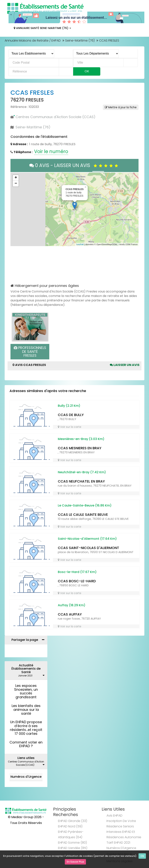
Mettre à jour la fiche (121, 107)
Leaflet (80, 244)
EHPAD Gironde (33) (73, 821)
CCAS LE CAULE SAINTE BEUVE (83, 515)
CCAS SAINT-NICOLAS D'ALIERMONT (88, 548)
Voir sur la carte (70, 427)
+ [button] (16, 178)
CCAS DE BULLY (71, 415)
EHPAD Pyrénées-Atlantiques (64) (71, 834)
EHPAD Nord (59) (70, 826)
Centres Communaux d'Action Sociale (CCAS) (55, 117)
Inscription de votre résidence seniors (121, 824)
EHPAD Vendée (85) (73, 848)
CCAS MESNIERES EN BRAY (80, 448)
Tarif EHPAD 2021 (118, 843)
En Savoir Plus (75, 862)
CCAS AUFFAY (70, 614)
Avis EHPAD (114, 816)
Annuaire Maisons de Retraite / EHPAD (33, 41)
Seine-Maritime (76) (80, 41)
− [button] (16, 184)
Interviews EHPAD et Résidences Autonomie (124, 834)
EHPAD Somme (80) (72, 843)
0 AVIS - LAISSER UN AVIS (75, 165)
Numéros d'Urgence (26, 777)
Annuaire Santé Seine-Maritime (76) (42, 28)
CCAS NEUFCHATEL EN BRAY (81, 481)
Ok (142, 857)
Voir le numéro (51, 151)
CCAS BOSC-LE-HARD (77, 581)
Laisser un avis (125, 365)
